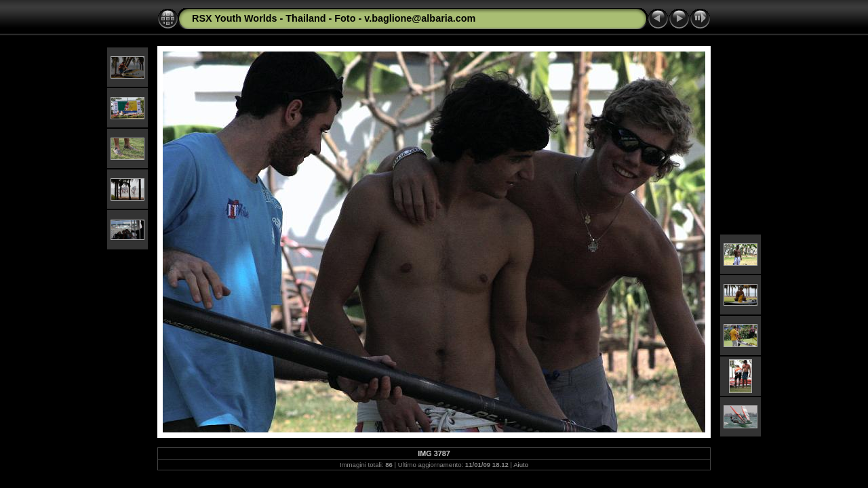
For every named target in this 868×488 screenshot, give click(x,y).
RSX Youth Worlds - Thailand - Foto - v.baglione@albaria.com (334, 18)
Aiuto (521, 465)
